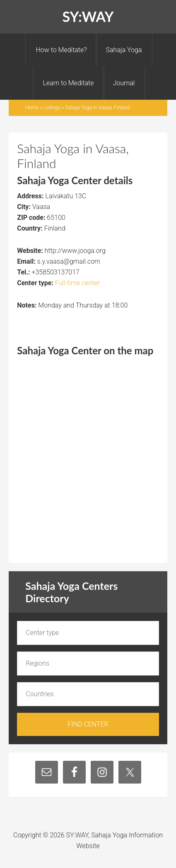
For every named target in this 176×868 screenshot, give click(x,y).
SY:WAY (88, 16)
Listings (52, 108)
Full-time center (78, 283)
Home (32, 108)
